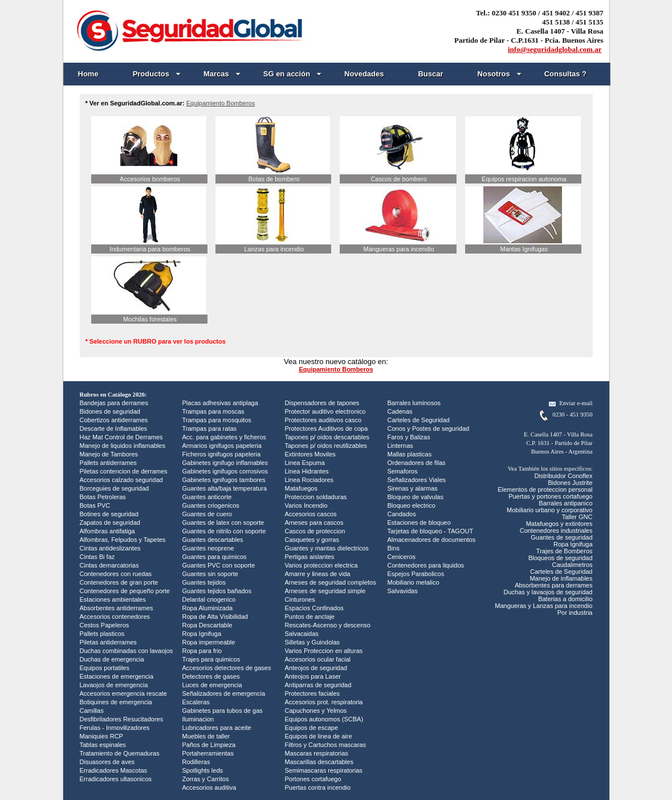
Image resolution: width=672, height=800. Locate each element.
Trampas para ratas (210, 428)
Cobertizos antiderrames (114, 420)
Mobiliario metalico (414, 582)
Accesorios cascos (311, 514)
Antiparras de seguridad (318, 685)
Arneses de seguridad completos (331, 582)
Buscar (430, 74)
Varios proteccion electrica (321, 565)
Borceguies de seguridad (115, 488)
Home (88, 74)
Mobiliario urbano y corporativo (549, 510)
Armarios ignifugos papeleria (222, 446)
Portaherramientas (208, 753)
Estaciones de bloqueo (419, 523)
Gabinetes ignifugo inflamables (225, 463)
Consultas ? (565, 74)
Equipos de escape (312, 728)
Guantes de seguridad (561, 537)
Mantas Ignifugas (524, 249)
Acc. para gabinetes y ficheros (224, 437)
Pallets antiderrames (108, 463)
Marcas (222, 74)
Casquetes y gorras (312, 540)
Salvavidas (403, 591)
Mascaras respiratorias (317, 753)
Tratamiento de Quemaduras (120, 753)
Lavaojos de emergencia (114, 685)
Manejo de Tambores (109, 454)
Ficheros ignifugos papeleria (222, 454)
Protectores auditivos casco (323, 420)
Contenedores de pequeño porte (125, 591)
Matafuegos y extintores (559, 524)
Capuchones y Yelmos (316, 711)
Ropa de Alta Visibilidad (215, 617)
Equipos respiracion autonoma (524, 179)
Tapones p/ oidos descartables (327, 437)
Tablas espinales (103, 745)
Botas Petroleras (103, 497)
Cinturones (300, 599)
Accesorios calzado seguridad (121, 480)
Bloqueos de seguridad (561, 558)
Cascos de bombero (398, 179)
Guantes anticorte (207, 497)
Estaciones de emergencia (117, 676)
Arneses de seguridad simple (325, 591)
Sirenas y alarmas (413, 488)
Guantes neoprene (208, 548)
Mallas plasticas (410, 454)
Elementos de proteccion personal (545, 489)
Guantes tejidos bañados (217, 591)
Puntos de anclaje (310, 617)
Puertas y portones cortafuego (550, 496)
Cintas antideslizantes (110, 548)
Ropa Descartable (207, 625)
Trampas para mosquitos (217, 420)
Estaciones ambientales (113, 599)
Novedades (364, 74)
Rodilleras (196, 762)
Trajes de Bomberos (565, 551)
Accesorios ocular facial (318, 659)
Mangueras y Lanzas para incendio (543, 606)
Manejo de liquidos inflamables (123, 446)
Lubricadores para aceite (217, 728)
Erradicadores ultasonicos (116, 779)
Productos (157, 74)
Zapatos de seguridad (110, 523)
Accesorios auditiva (209, 787)
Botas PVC (95, 505)
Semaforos (403, 471)
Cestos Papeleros (105, 625)
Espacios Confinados (314, 608)
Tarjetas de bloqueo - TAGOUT (431, 531)
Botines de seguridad (109, 514)
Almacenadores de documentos (432, 540)
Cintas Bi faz (97, 557)
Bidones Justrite (570, 483)
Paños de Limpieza (209, 745)
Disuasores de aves (107, 762)
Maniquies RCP (101, 736)
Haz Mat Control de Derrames (121, 437)
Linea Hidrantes (307, 471)
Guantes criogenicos (211, 505)
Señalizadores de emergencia (224, 693)
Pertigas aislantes (310, 557)
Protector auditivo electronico (325, 411)
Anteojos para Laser (313, 676)
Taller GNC (577, 517)
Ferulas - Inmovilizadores (115, 728)
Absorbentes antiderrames (117, 608)
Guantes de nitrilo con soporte (224, 531)
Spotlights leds (203, 770)
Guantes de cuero (207, 514)
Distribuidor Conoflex (563, 476)
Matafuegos (301, 488)
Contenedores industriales (556, 530)
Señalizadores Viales (417, 480)
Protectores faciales (313, 693)
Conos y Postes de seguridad (429, 428)
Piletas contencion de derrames (124, 471)
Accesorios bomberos (150, 179)
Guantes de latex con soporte (223, 523)
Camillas (92, 711)
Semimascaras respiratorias (324, 770)
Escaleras (196, 702)
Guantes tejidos (204, 582)
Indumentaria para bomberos (150, 249)
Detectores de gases (211, 676)
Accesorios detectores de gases (227, 668)
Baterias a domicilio (565, 599)
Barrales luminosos (414, 403)
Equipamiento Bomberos (221, 103)
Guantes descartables (213, 540)
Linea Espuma (305, 463)
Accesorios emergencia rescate (123, 693)
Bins (394, 548)
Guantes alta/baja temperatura (225, 488)
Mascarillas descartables (319, 762)
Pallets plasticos (102, 634)
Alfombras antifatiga (107, 531)
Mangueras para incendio (399, 249)
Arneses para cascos (314, 523)
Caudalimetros (573, 565)
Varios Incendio (306, 505)
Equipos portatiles (105, 668)
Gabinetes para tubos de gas (223, 711)
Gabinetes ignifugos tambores (224, 480)
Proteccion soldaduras (316, 497)
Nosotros (500, 74)
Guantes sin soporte (210, 574)
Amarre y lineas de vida (318, 574)
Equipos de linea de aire (319, 736)
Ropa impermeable (209, 642)
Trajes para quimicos (211, 659)
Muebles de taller (206, 736)
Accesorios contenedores (115, 617)
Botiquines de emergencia (116, 702)
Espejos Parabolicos (416, 574)
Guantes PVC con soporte (219, 565)
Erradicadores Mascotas (114, 770)
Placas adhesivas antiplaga (220, 403)
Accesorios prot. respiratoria (324, 702)
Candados (402, 514)
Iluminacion (198, 719)
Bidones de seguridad (110, 411)
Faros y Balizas (409, 437)
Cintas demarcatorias (109, 565)
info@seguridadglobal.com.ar (555, 49)
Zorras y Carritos (206, 779)
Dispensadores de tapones (322, 403)
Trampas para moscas (213, 411)
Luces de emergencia (212, 685)
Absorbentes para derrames (553, 585)
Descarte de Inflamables (114, 428)
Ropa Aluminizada (208, 608)
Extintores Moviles (310, 454)
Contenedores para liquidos (426, 565)
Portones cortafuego (313, 779)
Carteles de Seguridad (419, 420)
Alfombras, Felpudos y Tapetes (123, 540)
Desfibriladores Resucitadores (122, 719)
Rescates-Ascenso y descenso (328, 625)
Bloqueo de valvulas (416, 497)
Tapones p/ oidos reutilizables (326, 446)
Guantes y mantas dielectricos (327, 548)
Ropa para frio (202, 651)
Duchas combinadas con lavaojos (127, 651)
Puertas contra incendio (318, 787)
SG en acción (292, 74)
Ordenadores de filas (417, 463)
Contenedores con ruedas (116, 574)
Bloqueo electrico (412, 505)
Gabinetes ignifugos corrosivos (225, 471)
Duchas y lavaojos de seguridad (548, 592)
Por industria (575, 613)
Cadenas (400, 411)
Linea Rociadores (309, 480)
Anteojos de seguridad (316, 668)
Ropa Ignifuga (202, 634)
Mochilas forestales (150, 319)
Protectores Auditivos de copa (327, 428)
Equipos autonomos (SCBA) (324, 719)
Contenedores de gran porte (119, 582)
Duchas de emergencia (112, 659)
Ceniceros (402, 557)
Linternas (400, 446)
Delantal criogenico (209, 599)
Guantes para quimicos (215, 557)
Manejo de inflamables (561, 578)
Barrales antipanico (565, 503)
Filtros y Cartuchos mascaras (325, 745)
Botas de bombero (274, 179)
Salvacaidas (302, 634)
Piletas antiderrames (108, 642)
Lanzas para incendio (274, 249)
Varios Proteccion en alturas (324, 651)
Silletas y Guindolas (313, 642)
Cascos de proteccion (315, 531)
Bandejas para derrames (114, 403)
